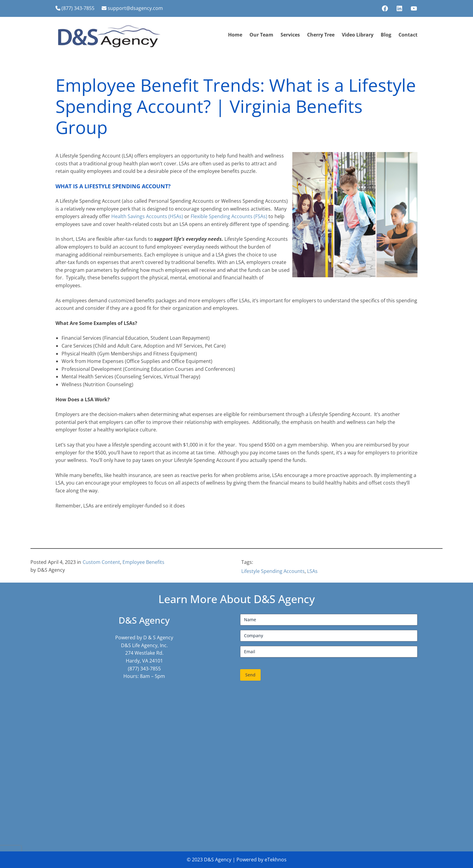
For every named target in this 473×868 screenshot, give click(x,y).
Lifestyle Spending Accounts (273, 571)
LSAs (312, 571)
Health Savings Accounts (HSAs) (148, 216)
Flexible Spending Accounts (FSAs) (230, 216)
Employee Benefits (143, 562)
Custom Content (101, 562)
